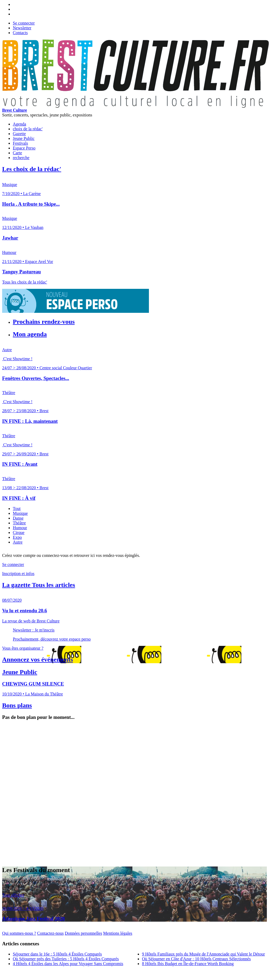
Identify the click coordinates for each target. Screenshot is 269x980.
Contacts (20, 33)
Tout (17, 509)
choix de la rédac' (28, 129)
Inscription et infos (18, 574)
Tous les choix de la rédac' (25, 282)
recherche (21, 158)
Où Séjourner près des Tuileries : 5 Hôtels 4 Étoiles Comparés (66, 959)
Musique (20, 513)
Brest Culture (15, 110)
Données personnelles (84, 933)
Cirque (19, 532)
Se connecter (24, 23)
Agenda (19, 124)
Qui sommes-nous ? (19, 933)
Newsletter (22, 28)
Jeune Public (24, 138)
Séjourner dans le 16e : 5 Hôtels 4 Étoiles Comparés (57, 954)
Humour (20, 528)
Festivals (20, 143)
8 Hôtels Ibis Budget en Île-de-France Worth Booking (188, 964)
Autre (18, 542)
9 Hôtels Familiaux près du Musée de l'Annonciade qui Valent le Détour (203, 954)
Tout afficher (13, 895)
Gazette (19, 134)
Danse (18, 518)
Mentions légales (118, 933)
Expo (17, 537)
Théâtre (19, 523)
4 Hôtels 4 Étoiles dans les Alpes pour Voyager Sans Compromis (68, 964)
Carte (17, 153)
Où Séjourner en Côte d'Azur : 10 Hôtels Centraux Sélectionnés (196, 959)
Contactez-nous (50, 933)
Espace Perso (24, 148)
